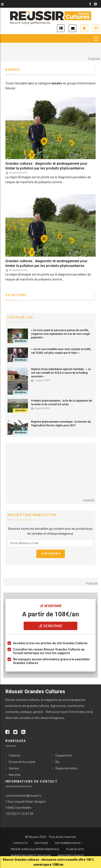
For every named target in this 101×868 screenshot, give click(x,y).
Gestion (14, 768)
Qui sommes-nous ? (68, 843)
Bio (58, 762)
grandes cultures (38, 706)
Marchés (15, 775)
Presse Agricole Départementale (35, 849)
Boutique (41, 843)
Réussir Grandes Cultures (22, 700)
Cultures (15, 755)
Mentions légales (71, 856)
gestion (38, 712)
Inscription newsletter (73, 28)
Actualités (61, 28)
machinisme (76, 706)
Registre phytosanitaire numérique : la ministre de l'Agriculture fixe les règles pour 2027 (61, 424)
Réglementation (66, 768)
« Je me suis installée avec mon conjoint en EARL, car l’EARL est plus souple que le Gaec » (61, 351)
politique (26, 712)
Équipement (64, 755)
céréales (25, 718)
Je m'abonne (84, 28)
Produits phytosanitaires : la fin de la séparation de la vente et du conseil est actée (62, 403)
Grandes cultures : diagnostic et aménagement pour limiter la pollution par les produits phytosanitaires (46, 166)
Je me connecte (96, 28)
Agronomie (58, 706)
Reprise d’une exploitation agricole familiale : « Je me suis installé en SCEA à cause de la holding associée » (61, 373)
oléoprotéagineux (52, 718)
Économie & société (22, 762)
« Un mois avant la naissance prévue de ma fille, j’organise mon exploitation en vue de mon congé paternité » (60, 334)
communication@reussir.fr (23, 796)
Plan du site (75, 849)
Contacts (20, 843)
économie (12, 712)
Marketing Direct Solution (31, 856)
